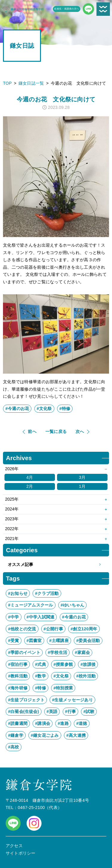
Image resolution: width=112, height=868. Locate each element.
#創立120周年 (84, 629)
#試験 (89, 711)
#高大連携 (76, 735)
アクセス (14, 846)
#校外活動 (86, 676)
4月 (30, 477)
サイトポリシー (21, 853)
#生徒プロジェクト (26, 700)
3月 (82, 477)
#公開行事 (53, 629)
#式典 (40, 664)
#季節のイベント (24, 652)
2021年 (12, 539)
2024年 (12, 509)
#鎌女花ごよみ (45, 735)
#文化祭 (44, 409)
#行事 (71, 711)
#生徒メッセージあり (72, 700)
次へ (80, 431)
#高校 (14, 747)
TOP (7, 83)
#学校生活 (57, 652)
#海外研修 (18, 688)
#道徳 (82, 723)
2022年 (12, 529)
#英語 (52, 711)
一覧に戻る (56, 431)
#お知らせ (18, 593)
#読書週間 (18, 723)
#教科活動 (18, 676)
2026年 (12, 469)
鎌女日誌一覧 (31, 83)
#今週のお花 (17, 409)
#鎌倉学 (16, 735)
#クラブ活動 (47, 593)
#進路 (63, 723)
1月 (82, 486)
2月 (30, 486)
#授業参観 (63, 664)
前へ (32, 431)
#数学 (40, 676)
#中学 (14, 617)
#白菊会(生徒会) (24, 711)
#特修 (65, 409)
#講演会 (43, 723)
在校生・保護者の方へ (66, 9)
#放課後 (88, 664)
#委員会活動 (88, 640)
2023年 (12, 519)
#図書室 (34, 640)
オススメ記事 (56, 565)
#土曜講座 (59, 640)
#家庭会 (82, 652)
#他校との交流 (22, 629)
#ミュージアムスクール (31, 605)
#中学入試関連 (41, 617)
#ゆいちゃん (72, 605)
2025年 (12, 499)
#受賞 (14, 640)
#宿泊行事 (18, 664)
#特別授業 (63, 688)
